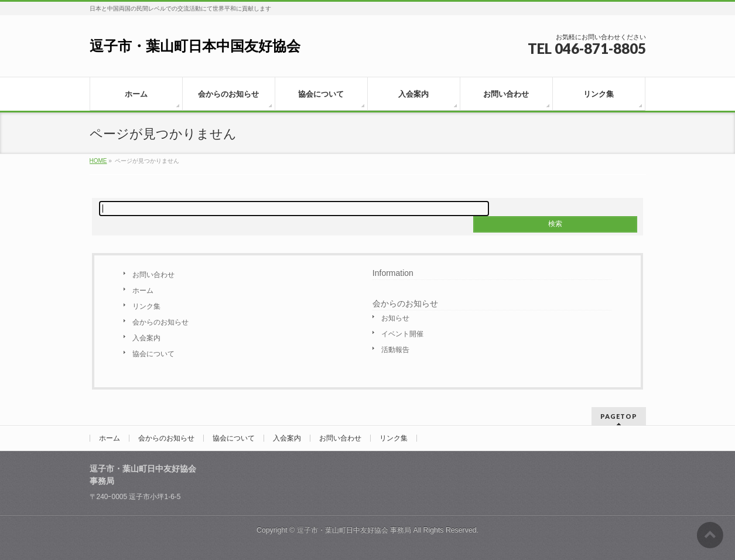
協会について (153, 354)
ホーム (143, 291)
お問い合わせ (153, 275)
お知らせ (395, 318)
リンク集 (146, 306)
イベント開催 (402, 334)
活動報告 (395, 350)
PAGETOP (619, 416)
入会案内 (146, 338)
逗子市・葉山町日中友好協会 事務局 (354, 530)
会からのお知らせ (160, 322)
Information (393, 273)
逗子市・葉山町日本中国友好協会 (195, 46)
